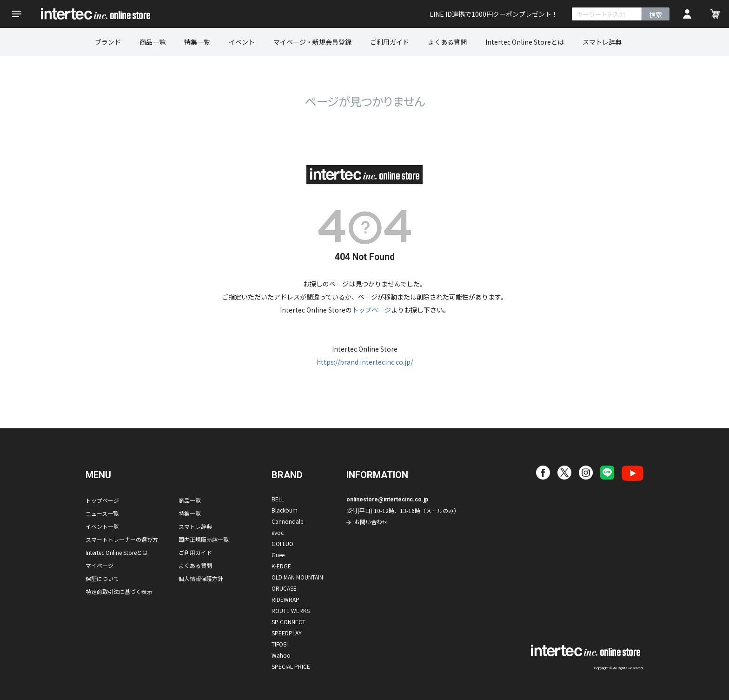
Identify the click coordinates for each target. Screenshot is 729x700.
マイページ (99, 565)
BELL (278, 499)
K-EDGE (281, 566)
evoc (278, 532)
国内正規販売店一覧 (204, 539)
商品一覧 (152, 42)
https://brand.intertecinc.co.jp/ (365, 362)
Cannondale (287, 521)
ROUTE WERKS (291, 610)
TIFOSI (280, 644)
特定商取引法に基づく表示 (119, 591)
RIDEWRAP (285, 599)
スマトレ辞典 (602, 42)
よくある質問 (447, 42)
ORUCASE (284, 588)
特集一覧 (197, 42)
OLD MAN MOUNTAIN (297, 577)
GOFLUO (282, 543)
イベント (242, 42)
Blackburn (285, 510)
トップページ (371, 310)
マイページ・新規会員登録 (312, 42)
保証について (102, 578)
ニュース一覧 (102, 513)
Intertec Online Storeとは (525, 42)
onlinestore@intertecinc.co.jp (387, 500)
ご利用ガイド (390, 42)
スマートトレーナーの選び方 (122, 539)
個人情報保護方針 (201, 578)
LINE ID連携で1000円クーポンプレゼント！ (494, 14)
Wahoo (281, 655)
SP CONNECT (288, 622)
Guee (278, 555)
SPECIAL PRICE (291, 666)
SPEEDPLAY (287, 633)
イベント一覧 (102, 526)
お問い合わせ (371, 522)
